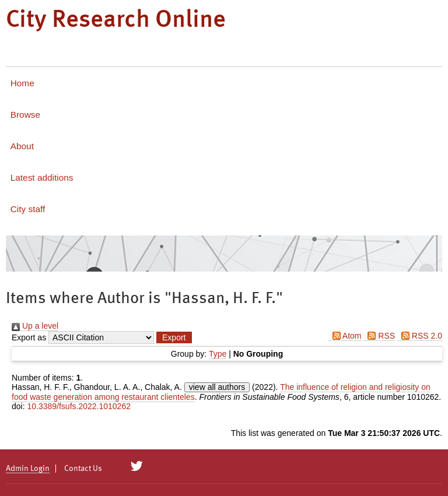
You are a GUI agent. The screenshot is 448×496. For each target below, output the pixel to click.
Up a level (35, 326)
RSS (379, 336)
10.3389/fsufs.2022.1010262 (79, 406)
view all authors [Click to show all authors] (217, 387)
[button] (174, 337)
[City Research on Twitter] (137, 466)
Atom (345, 336)
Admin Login (28, 469)
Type (218, 354)
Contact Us (83, 469)
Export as (29, 337)
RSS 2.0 (420, 336)
